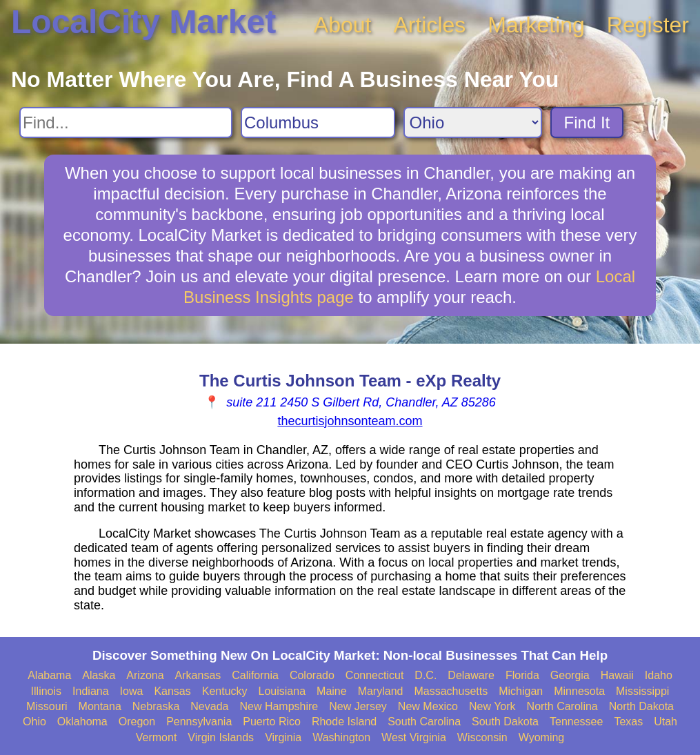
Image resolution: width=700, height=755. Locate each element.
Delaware (471, 675)
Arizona (145, 675)
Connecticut (375, 675)
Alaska (99, 675)
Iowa (132, 691)
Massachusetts (451, 691)
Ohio (34, 722)
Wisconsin (482, 737)
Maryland (381, 691)
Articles (429, 25)
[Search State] (473, 122)
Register (648, 25)
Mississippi (642, 691)
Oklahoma (82, 722)
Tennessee (576, 722)
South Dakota (505, 722)
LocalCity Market (143, 22)
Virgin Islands (221, 737)
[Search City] (318, 122)
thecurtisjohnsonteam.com (350, 421)
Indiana (91, 691)
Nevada (209, 706)
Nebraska (156, 706)
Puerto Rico (272, 722)
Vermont (157, 737)
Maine (332, 691)
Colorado (312, 675)
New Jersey (358, 706)
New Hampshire (279, 706)
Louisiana (282, 691)
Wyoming (542, 737)
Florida (522, 675)
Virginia (283, 737)
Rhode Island (344, 722)
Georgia (570, 675)
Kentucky (225, 691)
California (255, 675)
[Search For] (126, 122)
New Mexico (428, 706)
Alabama (49, 675)
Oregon (137, 722)
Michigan (521, 691)
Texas (628, 722)
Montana (100, 706)
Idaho (659, 675)
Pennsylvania (199, 722)
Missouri (47, 706)
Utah (666, 722)
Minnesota (579, 691)
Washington (341, 737)
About (343, 25)
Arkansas (198, 675)
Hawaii (617, 675)
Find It (587, 122)
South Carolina (424, 722)
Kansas (172, 691)
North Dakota (641, 706)
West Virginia (414, 737)
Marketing (536, 25)
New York (492, 706)
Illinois (46, 691)
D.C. (426, 675)
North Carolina (562, 706)
